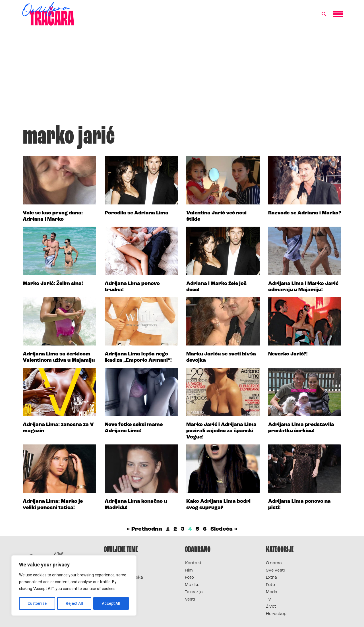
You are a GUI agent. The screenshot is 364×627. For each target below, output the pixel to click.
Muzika (192, 585)
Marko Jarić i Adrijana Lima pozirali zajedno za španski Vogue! (221, 431)
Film (189, 571)
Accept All (111, 603)
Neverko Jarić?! (288, 354)
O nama (274, 563)
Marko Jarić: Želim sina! (53, 284)
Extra (271, 578)
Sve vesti (275, 571)
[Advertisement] (182, 78)
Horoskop (276, 614)
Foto (189, 578)
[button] (324, 14)
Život (271, 607)
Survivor (113, 563)
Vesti (190, 600)
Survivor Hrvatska (123, 578)
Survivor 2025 (119, 571)
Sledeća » (224, 529)
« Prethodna (144, 529)
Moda (272, 592)
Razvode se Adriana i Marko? (305, 213)
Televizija (194, 592)
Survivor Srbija (120, 585)
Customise (37, 603)
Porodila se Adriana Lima (136, 213)
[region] (74, 586)
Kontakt (193, 563)
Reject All (75, 603)
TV (268, 600)
